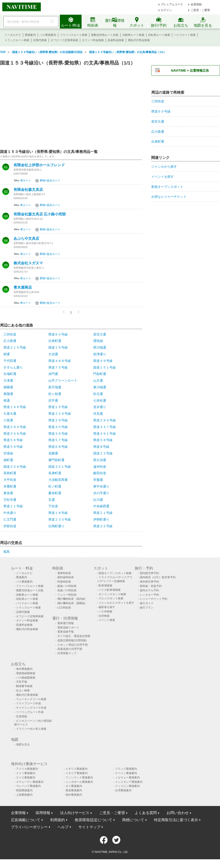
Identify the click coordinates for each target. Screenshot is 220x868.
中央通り (10, 513)
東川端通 (100, 387)
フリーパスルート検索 (74, 35)
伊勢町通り (101, 519)
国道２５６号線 (15, 467)
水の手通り (101, 493)
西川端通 (100, 347)
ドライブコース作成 (28, 703)
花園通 (53, 453)
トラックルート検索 (17, 40)
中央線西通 (101, 506)
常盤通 (98, 480)
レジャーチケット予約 (154, 599)
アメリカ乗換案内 (27, 769)
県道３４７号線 (104, 427)
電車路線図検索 (26, 673)
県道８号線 (101, 447)
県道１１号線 (13, 506)
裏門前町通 (56, 460)
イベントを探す (162, 177)
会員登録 (196, 4)
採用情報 (43, 813)
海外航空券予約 (149, 582)
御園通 (8, 387)
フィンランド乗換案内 (79, 778)
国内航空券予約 (149, 573)
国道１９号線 (58, 347)
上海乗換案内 (24, 795)
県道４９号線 (103, 361)
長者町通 (55, 473)
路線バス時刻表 (67, 586)
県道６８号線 (58, 447)
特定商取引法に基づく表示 (176, 820)
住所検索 (104, 616)
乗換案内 (30, 35)
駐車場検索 (105, 586)
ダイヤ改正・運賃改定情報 (74, 636)
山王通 (98, 380)
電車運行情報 (66, 623)
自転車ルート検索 (159, 35)
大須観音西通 (58, 480)
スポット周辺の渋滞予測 (72, 645)
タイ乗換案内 (74, 786)
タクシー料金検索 (93, 40)
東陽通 (8, 394)
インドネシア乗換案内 (129, 782)
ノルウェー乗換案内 (127, 778)
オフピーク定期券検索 (64, 40)
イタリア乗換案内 (77, 773)
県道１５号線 (58, 407)
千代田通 (10, 361)
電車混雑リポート (68, 628)
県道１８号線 (58, 513)
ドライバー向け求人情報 (31, 729)
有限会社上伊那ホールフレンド (39, 165)
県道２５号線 (103, 526)
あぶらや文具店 (26, 239)
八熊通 (8, 420)
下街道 (53, 506)
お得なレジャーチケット (169, 197)
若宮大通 (100, 334)
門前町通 (100, 374)
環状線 (98, 341)
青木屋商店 (23, 287)
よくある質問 (146, 813)
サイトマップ (89, 827)
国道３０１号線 (60, 467)
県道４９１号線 (104, 434)
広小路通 (10, 341)
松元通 (98, 394)
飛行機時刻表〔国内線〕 (72, 599)
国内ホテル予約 (149, 590)
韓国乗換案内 (24, 790)
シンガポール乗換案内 (79, 782)
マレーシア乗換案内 (28, 786)
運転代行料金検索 (139, 40)
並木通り (100, 407)
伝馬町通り (56, 526)
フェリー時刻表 (67, 595)
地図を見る (23, 744)
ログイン (166, 10)
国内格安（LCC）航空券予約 (158, 577)
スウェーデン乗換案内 (30, 782)
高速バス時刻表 (67, 590)
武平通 (53, 400)
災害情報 (22, 716)
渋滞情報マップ (67, 653)
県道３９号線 (58, 434)
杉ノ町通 (55, 486)
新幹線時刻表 (66, 577)
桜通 (7, 400)
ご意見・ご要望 (200, 10)
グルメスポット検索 (111, 598)
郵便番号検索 (24, 686)
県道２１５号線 (15, 347)
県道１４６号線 (15, 407)
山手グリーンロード (63, 380)
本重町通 (10, 486)
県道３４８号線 (15, 434)
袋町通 (8, 460)
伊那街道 (10, 526)
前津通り (100, 354)
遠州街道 (100, 467)
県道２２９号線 (60, 414)
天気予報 (22, 682)
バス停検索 (105, 612)
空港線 (8, 453)
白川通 (98, 500)
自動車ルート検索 (133, 35)
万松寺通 (10, 500)
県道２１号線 (103, 513)
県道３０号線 (58, 427)
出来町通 (55, 341)
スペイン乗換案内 (126, 773)
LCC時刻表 (64, 608)
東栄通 (8, 493)
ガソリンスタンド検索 (112, 594)
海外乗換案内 (24, 669)
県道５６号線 (13, 440)
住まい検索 (23, 690)
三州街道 (10, 334)
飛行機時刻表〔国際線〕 (72, 603)
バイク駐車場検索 (110, 590)
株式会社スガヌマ (28, 263)
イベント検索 (107, 620)
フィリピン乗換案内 (127, 786)
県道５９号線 (13, 447)
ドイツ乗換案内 (26, 773)
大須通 (53, 354)
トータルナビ (13, 35)
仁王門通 (10, 519)
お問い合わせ (178, 813)
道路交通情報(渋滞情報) (72, 640)
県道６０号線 (58, 334)
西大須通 (100, 460)
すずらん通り (13, 367)
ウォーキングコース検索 (31, 699)
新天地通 (55, 387)
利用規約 (58, 820)
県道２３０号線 (60, 519)
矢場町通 (10, 374)
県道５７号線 (58, 440)
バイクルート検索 (185, 35)
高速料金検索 (116, 40)
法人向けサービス (75, 813)
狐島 (7, 552)
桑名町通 (55, 493)
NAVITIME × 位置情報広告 (190, 70)
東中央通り (101, 486)
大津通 (8, 380)
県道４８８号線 (60, 361)
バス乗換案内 (48, 35)
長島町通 (10, 473)
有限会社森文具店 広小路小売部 (40, 214)
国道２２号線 (103, 453)
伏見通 (98, 414)
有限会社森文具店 (28, 190)
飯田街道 (100, 473)
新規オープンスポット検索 (115, 573)
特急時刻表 (64, 582)
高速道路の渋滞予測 (70, 649)
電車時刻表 (64, 573)
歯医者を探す (107, 607)
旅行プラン (147, 608)
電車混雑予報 (66, 632)
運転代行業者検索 (27, 695)
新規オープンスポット (167, 187)
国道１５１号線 (104, 367)
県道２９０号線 (104, 420)
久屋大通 (10, 414)
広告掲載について (26, 820)
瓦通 (52, 500)
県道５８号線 (103, 440)
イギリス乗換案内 (77, 769)
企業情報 (18, 813)
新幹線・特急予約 (151, 586)
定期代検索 (40, 40)
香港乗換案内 (74, 790)
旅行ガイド (147, 603)
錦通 (7, 354)
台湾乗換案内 (123, 790)
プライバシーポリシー (29, 827)
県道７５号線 (58, 367)
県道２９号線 (58, 420)
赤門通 (53, 374)
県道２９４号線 (15, 427)
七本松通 (100, 400)
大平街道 (10, 480)
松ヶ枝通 (55, 394)
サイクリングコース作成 (31, 708)
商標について (133, 820)
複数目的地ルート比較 (105, 35)
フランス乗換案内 (126, 769)
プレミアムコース (172, 4)
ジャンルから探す (164, 166)
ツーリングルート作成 (30, 712)
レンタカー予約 (149, 595)
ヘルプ (63, 827)
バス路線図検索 (26, 678)
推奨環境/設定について (93, 820)
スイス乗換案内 (26, 778)
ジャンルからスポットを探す (116, 603)
